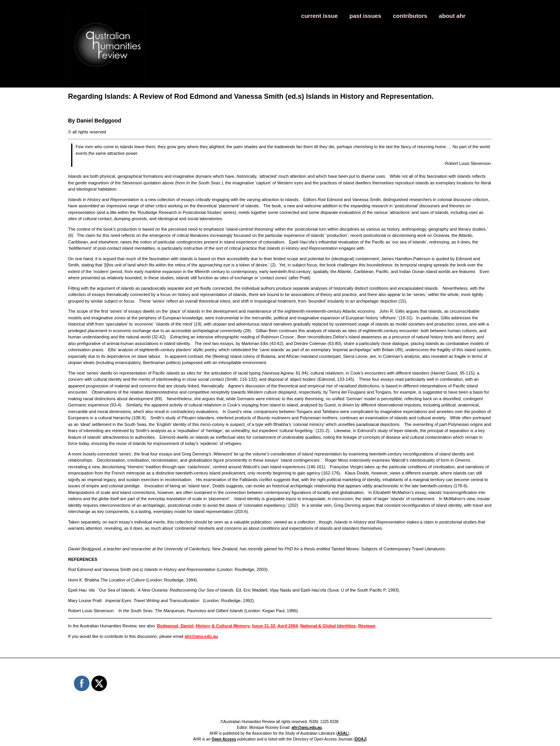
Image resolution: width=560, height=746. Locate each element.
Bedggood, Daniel (175, 626)
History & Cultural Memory (223, 626)
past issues (366, 16)
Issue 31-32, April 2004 (275, 626)
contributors (410, 16)
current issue (319, 16)
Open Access (224, 739)
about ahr (452, 16)
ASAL (343, 733)
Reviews (367, 626)
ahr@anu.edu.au (201, 636)
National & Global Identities (328, 626)
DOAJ (360, 739)
